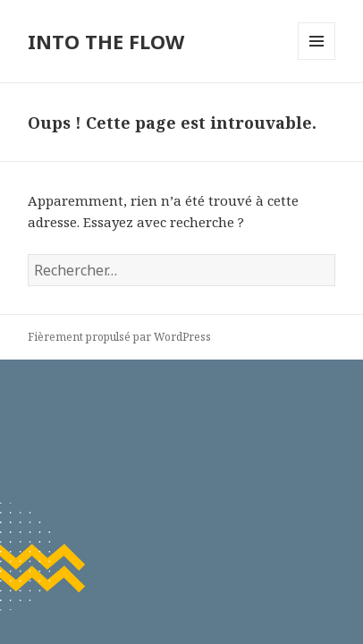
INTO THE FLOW (106, 41)
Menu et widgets (317, 59)
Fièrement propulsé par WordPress (119, 337)
